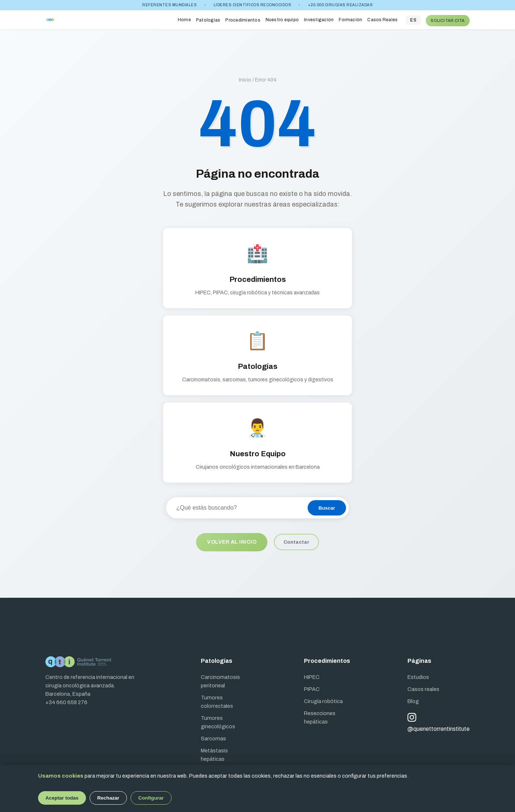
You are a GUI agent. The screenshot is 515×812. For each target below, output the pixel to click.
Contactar (298, 541)
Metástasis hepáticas (214, 753)
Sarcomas (213, 737)
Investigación (318, 19)
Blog (413, 699)
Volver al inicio (232, 540)
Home (184, 19)
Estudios (418, 675)
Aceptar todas (62, 798)
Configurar (151, 798)
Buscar (327, 506)
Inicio (245, 78)
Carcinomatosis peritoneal (220, 679)
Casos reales (423, 687)
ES (413, 19)
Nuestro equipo (282, 19)
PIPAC (312, 687)
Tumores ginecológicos (218, 720)
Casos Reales (382, 19)
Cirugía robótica (323, 699)
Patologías (208, 19)
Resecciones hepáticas (320, 716)
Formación (350, 19)
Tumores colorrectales (217, 700)
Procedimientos (242, 19)
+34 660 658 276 (66, 701)
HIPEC (312, 675)
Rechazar (108, 798)
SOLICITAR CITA (448, 19)
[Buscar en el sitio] (236, 506)
